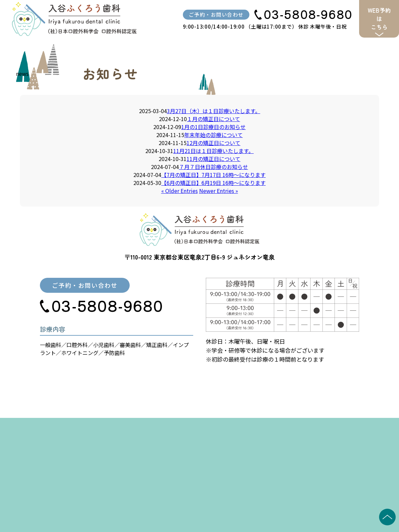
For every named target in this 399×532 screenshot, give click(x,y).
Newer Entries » (219, 191)
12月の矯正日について (213, 143)
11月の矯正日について (213, 159)
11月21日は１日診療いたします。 (213, 151)
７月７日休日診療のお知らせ (213, 167)
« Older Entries (180, 191)
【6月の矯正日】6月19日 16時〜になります (213, 183)
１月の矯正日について (213, 119)
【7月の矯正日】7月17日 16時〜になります (213, 175)
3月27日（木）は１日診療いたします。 (214, 111)
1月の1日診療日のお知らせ (213, 127)
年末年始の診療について (213, 135)
